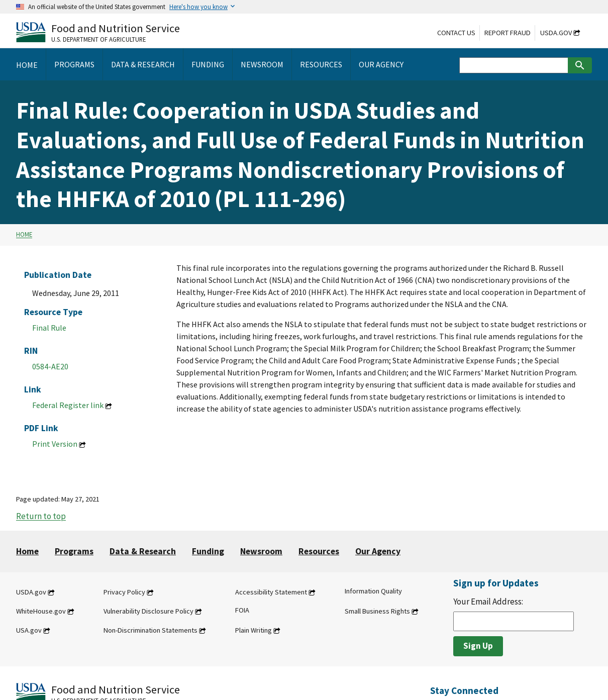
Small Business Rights (377, 611)
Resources (319, 551)
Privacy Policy (124, 592)
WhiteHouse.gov (41, 611)
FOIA (242, 610)
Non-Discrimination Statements (150, 630)
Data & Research (143, 551)
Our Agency (378, 551)
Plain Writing (254, 630)
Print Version (55, 444)
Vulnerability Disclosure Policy (148, 611)
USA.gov (29, 630)
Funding (208, 551)
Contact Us (456, 33)
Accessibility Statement (271, 592)
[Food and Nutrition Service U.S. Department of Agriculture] (98, 32)
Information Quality (373, 591)
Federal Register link (68, 405)
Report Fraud (508, 33)
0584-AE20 (50, 366)
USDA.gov (556, 33)
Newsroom (261, 551)
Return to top (41, 517)
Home (24, 235)
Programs (74, 551)
